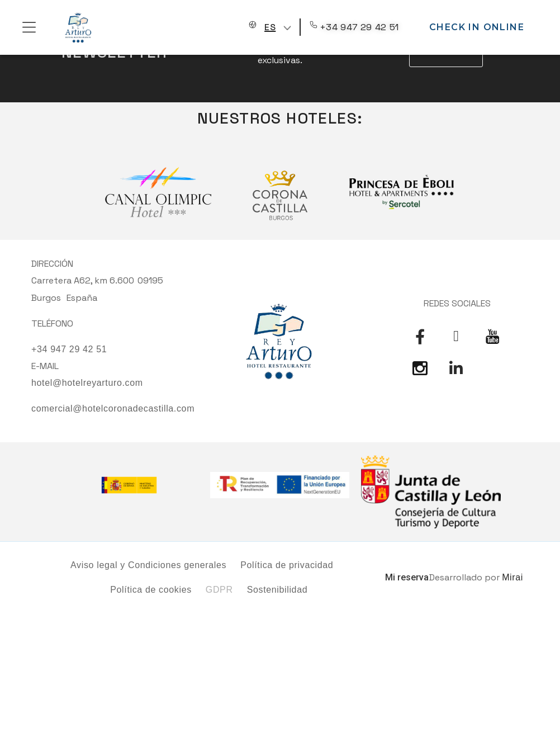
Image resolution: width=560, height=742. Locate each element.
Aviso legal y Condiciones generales (148, 565)
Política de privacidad (287, 565)
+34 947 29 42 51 (359, 27)
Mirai (512, 577)
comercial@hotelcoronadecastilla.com (113, 408)
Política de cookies (151, 590)
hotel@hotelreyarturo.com (87, 383)
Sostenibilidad (277, 590)
